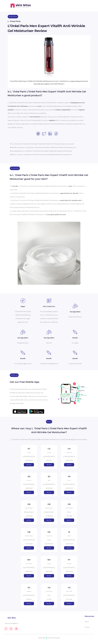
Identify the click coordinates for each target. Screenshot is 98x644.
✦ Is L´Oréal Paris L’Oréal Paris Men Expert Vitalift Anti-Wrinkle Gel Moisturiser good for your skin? (42, 144)
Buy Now (29, 465)
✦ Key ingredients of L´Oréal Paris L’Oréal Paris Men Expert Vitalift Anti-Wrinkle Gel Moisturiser (41, 151)
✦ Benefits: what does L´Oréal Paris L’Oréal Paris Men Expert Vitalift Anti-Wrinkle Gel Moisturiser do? (43, 147)
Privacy (87, 627)
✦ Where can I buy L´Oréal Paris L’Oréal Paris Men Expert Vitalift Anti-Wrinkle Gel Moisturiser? (41, 154)
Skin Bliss (12, 618)
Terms (87, 622)
